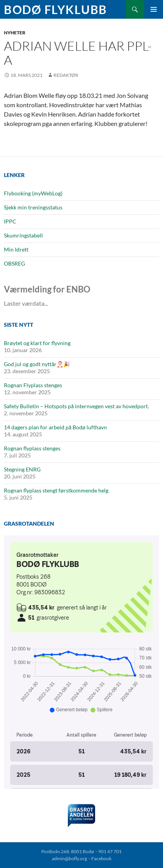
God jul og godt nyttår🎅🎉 (37, 364)
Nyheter (15, 33)
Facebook (101, 858)
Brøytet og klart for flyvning (37, 343)
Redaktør (66, 75)
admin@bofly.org (69, 858)
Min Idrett (16, 249)
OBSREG (14, 263)
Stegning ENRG (22, 469)
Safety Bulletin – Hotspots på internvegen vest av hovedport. (76, 406)
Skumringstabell (23, 235)
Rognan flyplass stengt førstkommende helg (56, 490)
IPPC (10, 221)
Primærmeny (154, 9)
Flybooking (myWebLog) (33, 193)
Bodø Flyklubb (56, 9)
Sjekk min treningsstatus (33, 207)
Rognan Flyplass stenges (33, 385)
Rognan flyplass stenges (32, 448)
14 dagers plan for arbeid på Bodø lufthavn (55, 427)
